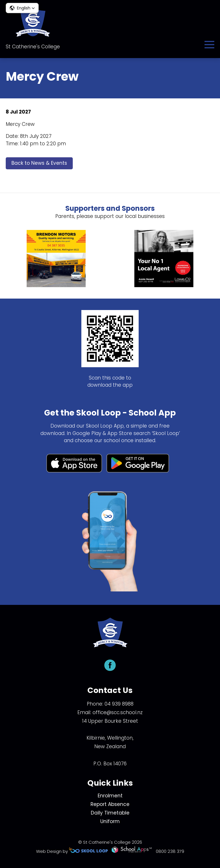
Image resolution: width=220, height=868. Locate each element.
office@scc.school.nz (118, 712)
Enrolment (110, 796)
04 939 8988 (119, 704)
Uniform (110, 821)
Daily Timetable (110, 813)
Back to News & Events (39, 163)
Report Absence (110, 804)
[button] (22, 8)
